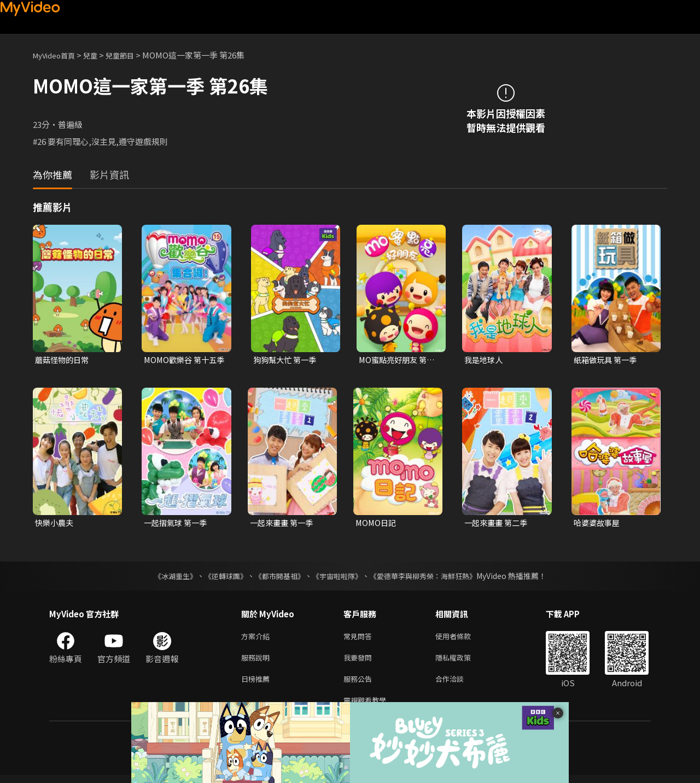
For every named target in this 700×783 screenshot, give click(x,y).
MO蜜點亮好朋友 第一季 (399, 360)
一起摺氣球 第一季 (177, 524)
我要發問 (360, 661)
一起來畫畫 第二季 (498, 524)
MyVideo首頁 (58, 55)
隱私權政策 (462, 661)
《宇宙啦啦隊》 (338, 577)
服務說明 (258, 661)
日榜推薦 (258, 684)
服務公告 (360, 684)
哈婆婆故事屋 (598, 524)
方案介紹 (258, 638)
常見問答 (360, 638)
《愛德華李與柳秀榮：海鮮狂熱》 (430, 577)
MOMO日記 (377, 524)
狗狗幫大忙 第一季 (287, 360)
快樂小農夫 (56, 524)
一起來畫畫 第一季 (284, 524)
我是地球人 (485, 360)
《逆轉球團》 (219, 577)
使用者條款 (462, 638)
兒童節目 (132, 55)
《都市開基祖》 (277, 577)
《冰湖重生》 (166, 577)
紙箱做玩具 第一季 (607, 360)
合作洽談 (458, 684)
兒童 (99, 55)
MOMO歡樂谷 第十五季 (182, 360)
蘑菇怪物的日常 (64, 360)
